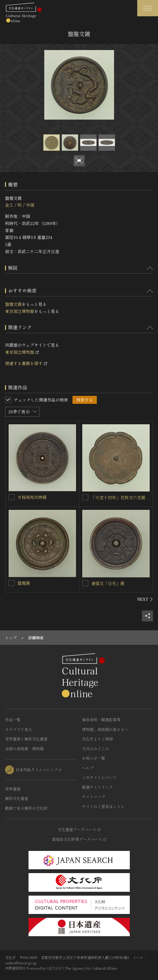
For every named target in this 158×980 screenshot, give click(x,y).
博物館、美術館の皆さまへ (105, 729)
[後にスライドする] (145, 599)
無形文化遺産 (17, 798)
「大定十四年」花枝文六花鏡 (118, 497)
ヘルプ (88, 768)
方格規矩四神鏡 (32, 497)
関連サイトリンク (97, 787)
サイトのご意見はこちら (103, 806)
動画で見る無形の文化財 (26, 808)
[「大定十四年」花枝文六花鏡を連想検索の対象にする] (85, 497)
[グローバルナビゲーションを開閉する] (148, 8)
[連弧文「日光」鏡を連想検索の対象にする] (85, 583)
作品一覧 (13, 720)
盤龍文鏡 (13, 304)
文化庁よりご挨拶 (97, 739)
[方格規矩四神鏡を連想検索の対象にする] (12, 497)
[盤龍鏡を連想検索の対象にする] (12, 583)
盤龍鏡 (24, 583)
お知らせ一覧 (94, 758)
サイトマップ (94, 797)
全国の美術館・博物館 (24, 749)
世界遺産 (13, 789)
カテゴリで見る (19, 729)
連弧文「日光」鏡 (108, 583)
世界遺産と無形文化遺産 (26, 739)
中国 (30, 205)
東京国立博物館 (20, 311)
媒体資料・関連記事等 (101, 720)
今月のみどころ (95, 749)
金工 (9, 205)
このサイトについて (99, 777)
